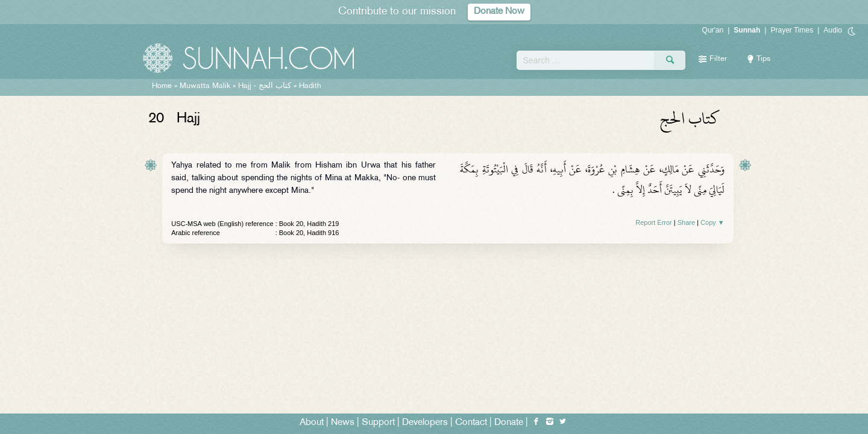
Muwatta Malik (205, 86)
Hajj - (266, 86)
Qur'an (713, 30)
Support (378, 423)
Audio (833, 30)
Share (686, 222)
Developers (425, 423)
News (343, 423)
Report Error (654, 222)
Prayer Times (792, 30)
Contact (471, 423)
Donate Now (499, 12)
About (312, 423)
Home (162, 86)
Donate (509, 423)
